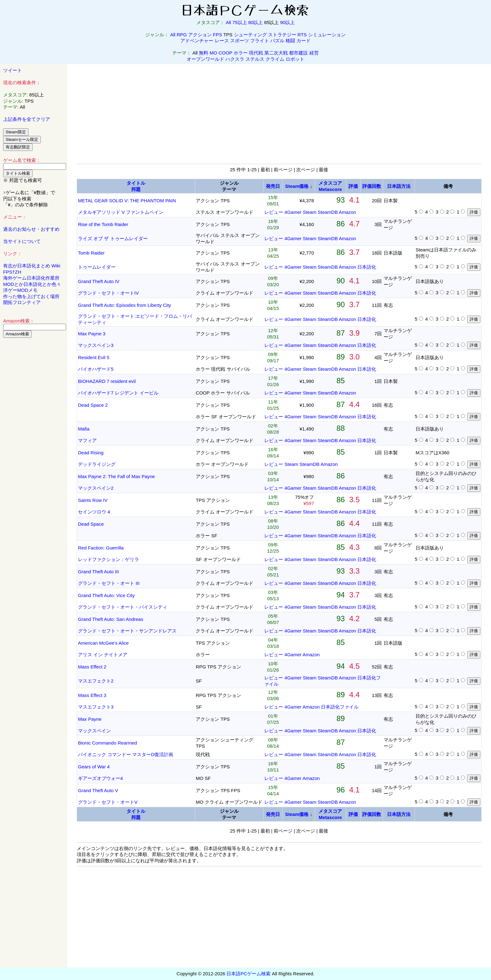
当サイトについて (22, 241)
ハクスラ (235, 59)
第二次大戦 (276, 53)
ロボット (295, 59)
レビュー (274, 212)
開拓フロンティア (22, 302)
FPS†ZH (12, 272)
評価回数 (372, 186)
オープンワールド (205, 59)
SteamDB (328, 212)
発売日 (273, 186)
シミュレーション (327, 35)
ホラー (241, 53)
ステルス (255, 59)
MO (214, 53)
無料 (204, 53)
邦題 (136, 189)
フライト (260, 41)
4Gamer (293, 212)
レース (222, 41)
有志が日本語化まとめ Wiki (32, 266)
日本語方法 (399, 186)
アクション (200, 35)
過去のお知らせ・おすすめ (31, 229)
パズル (277, 41)
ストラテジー (282, 35)
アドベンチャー (197, 41)
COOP (225, 53)
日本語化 (367, 267)
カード (304, 41)
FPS (217, 35)
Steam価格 (297, 186)
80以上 (256, 22)
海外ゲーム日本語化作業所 (31, 278)
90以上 (287, 22)
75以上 (240, 22)
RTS (302, 35)
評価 (353, 186)
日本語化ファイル (340, 707)
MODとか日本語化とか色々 (32, 284)
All (228, 22)
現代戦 (256, 53)
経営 (314, 53)
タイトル (136, 183)
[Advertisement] (34, 438)
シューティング (250, 35)
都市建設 (298, 53)
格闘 (290, 41)
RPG (182, 35)
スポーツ (240, 41)
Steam (310, 212)
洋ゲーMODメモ (20, 290)
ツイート (13, 70)
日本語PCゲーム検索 (248, 974)
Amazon (347, 212)
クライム (275, 59)
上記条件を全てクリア (27, 119)
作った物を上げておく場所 (31, 296)
